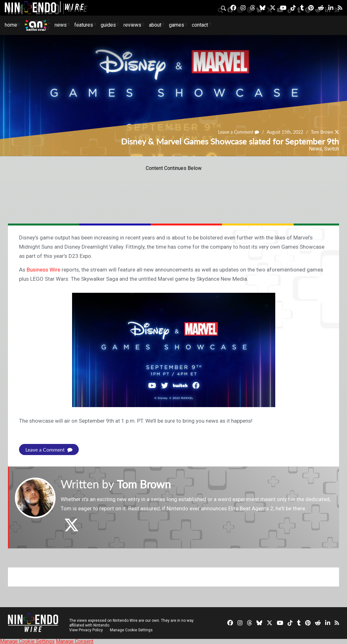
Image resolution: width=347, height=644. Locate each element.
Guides (108, 25)
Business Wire (43, 270)
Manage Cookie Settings (132, 630)
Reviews (132, 25)
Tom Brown (322, 132)
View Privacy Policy (86, 630)
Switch (332, 149)
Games (177, 25)
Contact (200, 25)
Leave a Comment (239, 132)
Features (84, 25)
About (155, 25)
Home (11, 25)
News (61, 25)
